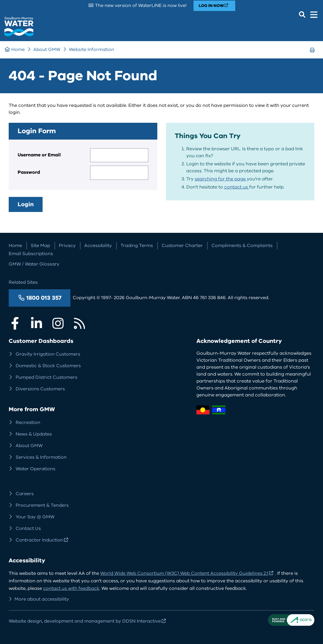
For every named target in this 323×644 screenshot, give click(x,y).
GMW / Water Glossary (34, 264)
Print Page (314, 55)
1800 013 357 (44, 298)
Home (18, 50)
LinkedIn (37, 323)
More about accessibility (42, 599)
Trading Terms (137, 246)
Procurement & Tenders (42, 505)
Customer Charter (182, 246)
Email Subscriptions (31, 254)
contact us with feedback (71, 588)
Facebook (15, 323)
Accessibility (98, 246)
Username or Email (39, 155)
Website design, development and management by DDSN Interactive (85, 621)
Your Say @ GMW (35, 517)
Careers (25, 494)
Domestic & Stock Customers (48, 366)
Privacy (67, 246)
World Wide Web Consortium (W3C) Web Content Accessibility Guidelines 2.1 (184, 573)
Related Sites (23, 282)
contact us (237, 187)
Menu (314, 14)
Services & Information (41, 457)
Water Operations (35, 469)
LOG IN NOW (211, 6)
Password (29, 172)
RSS (79, 323)
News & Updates (34, 434)
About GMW (47, 50)
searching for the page (221, 179)
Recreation (28, 422)
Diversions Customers (40, 389)
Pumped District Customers (46, 377)
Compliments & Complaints (242, 246)
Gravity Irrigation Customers (48, 354)
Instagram (58, 323)
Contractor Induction (39, 540)
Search (302, 14)
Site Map (40, 246)
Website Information (92, 50)
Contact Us (28, 528)
